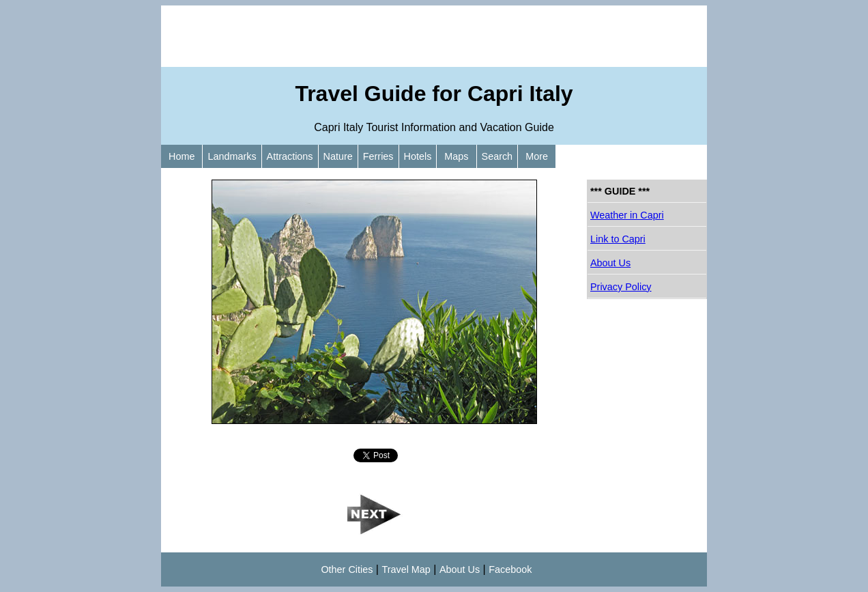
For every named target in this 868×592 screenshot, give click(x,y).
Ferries (378, 156)
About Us (610, 263)
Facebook (510, 569)
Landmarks (232, 156)
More (537, 156)
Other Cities (347, 569)
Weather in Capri (627, 215)
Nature (338, 156)
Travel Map (406, 569)
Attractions (290, 156)
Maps (456, 156)
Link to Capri (618, 239)
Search (497, 156)
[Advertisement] (434, 36)
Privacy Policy (621, 287)
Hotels (418, 156)
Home (182, 156)
